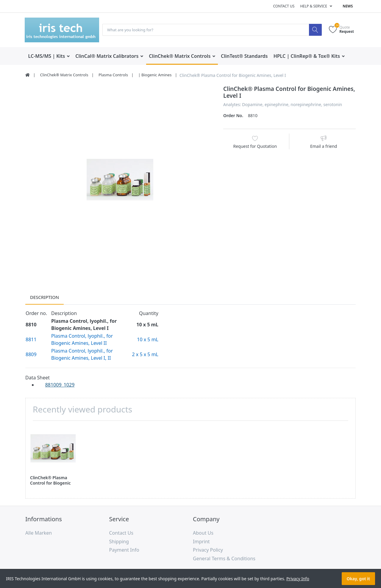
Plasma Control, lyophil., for (82, 336)
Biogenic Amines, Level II (79, 343)
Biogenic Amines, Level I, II (81, 358)
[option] (120, 180)
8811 (31, 340)
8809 (31, 355)
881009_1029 (60, 385)
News (348, 6)
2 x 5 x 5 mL (145, 355)
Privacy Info (298, 579)
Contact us (284, 6)
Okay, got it (358, 579)
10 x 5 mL (148, 340)
